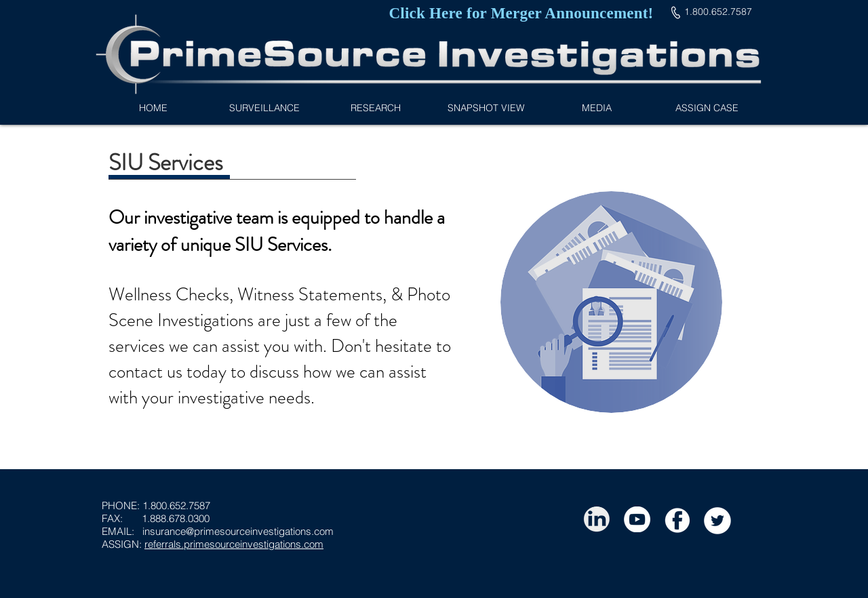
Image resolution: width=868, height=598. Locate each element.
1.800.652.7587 (176, 505)
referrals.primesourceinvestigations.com (234, 544)
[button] (375, 108)
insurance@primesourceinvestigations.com (238, 531)
